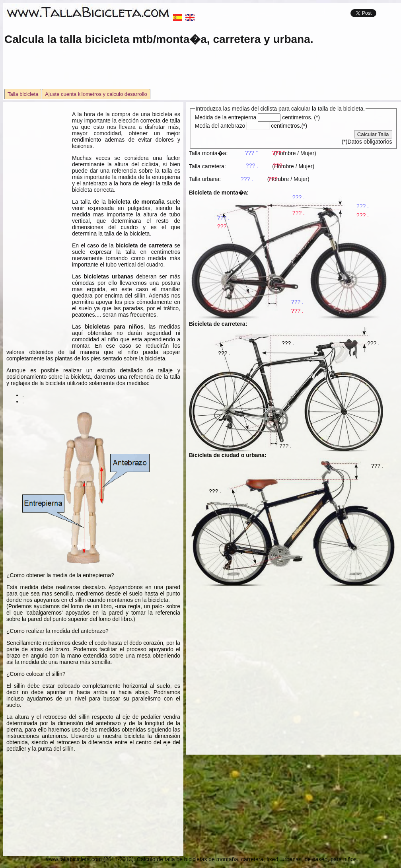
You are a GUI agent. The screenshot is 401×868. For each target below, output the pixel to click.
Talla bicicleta (23, 94)
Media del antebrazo (233, 126)
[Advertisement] (202, 71)
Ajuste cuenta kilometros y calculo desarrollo (96, 94)
